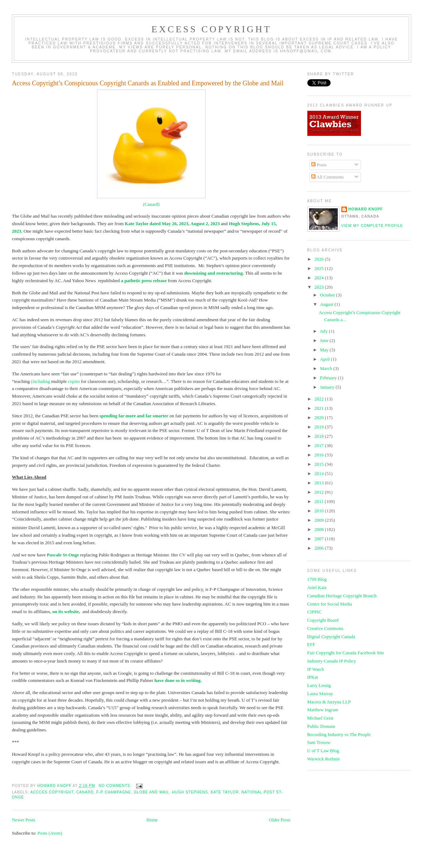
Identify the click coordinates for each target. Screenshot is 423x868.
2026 (320, 259)
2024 (320, 278)
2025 (320, 268)
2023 (320, 287)
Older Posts (280, 820)
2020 (320, 418)
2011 (320, 501)
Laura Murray (320, 694)
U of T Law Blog (323, 751)
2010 (320, 511)
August (327, 304)
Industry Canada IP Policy (332, 661)
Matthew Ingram (323, 710)
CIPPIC (314, 612)
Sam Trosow (319, 742)
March (326, 368)
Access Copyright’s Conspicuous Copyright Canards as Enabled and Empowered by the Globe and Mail (148, 83)
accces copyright (52, 792)
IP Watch (316, 669)
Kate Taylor (225, 792)
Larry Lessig (319, 685)
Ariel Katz (317, 587)
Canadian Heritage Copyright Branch (342, 596)
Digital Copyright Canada (331, 637)
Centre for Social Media (330, 604)
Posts (319, 165)
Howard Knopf (366, 209)
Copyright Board (323, 620)
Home (152, 820)
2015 (320, 464)
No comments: (116, 786)
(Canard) (151, 204)
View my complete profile (372, 226)
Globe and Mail (151, 792)
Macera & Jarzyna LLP (329, 702)
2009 (320, 520)
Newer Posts (23, 820)
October (328, 295)
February (329, 378)
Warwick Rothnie (324, 759)
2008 (320, 529)
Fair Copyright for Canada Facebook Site (346, 653)
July (324, 331)
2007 (320, 539)
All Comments (328, 177)
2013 (320, 483)
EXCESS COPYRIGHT (211, 29)
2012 (320, 492)
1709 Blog (317, 579)
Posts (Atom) (50, 833)
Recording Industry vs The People (339, 734)
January (328, 387)
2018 (320, 436)
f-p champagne (114, 792)
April (325, 359)
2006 (320, 548)
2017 (320, 445)
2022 (320, 399)
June (325, 340)
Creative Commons (325, 628)
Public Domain (321, 726)
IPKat (313, 677)
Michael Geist (320, 718)
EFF (311, 644)
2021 (320, 408)
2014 (320, 473)
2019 (320, 427)
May (325, 350)
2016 (320, 455)
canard (85, 792)
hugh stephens (190, 792)
